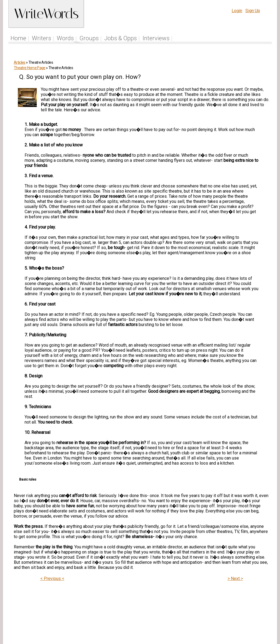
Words (65, 38)
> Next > (235, 578)
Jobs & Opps (121, 38)
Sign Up (253, 11)
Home (18, 38)
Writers (41, 38)
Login (237, 11)
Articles (20, 62)
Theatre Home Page (30, 68)
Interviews (156, 38)
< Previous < (52, 578)
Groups (89, 38)
